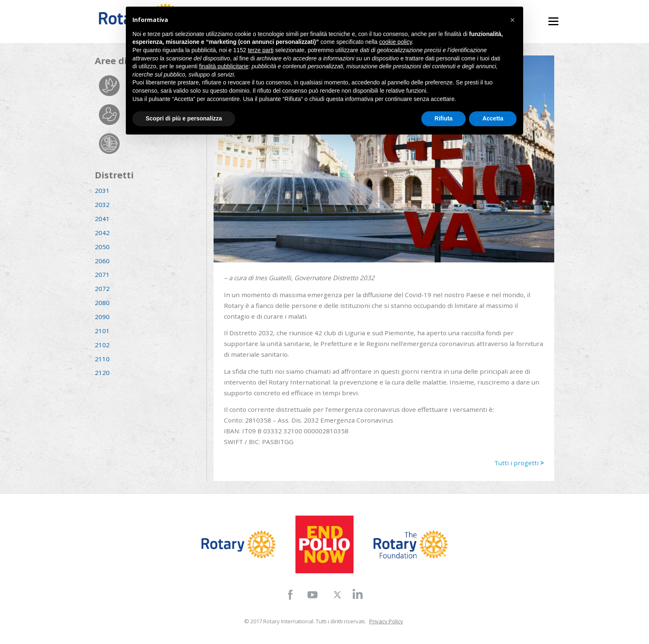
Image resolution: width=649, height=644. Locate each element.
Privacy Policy (386, 621)
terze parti (261, 50)
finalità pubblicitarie (224, 66)
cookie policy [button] (395, 42)
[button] (512, 20)
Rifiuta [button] (444, 118)
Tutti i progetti (519, 463)
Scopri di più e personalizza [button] (184, 118)
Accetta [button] (493, 118)
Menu (553, 18)
